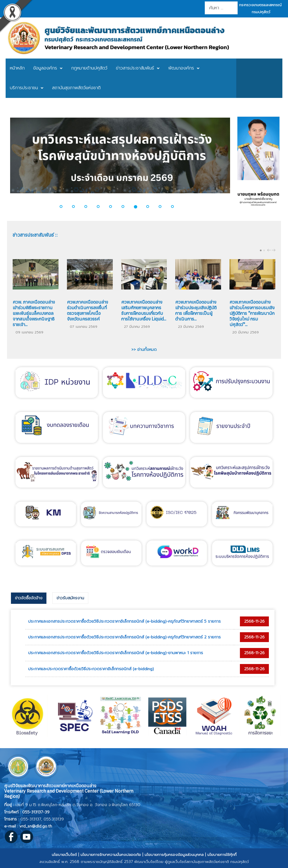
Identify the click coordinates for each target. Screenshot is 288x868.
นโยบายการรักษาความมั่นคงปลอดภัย (111, 855)
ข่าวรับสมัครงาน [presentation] (70, 598)
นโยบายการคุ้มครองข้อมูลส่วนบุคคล (174, 855)
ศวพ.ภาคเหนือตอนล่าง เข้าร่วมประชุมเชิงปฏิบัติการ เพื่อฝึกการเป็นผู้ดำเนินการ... (196, 310)
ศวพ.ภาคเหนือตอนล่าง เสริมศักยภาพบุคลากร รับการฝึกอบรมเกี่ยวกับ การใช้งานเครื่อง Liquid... (144, 310)
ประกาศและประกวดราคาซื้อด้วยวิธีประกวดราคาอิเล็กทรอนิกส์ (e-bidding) (91, 669)
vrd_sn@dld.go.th (36, 826)
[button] (64, 207)
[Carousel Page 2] (264, 250)
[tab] (29, 598)
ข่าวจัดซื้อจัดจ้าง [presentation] (29, 598)
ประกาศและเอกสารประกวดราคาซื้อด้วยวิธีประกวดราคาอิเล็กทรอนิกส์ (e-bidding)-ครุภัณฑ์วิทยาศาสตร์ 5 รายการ (124, 621)
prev (270, 250)
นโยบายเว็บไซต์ (64, 855)
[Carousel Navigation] (271, 250)
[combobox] (221, 8)
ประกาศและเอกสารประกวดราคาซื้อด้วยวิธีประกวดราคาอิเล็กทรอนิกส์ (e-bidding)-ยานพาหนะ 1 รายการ (116, 653)
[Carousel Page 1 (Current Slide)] (261, 250)
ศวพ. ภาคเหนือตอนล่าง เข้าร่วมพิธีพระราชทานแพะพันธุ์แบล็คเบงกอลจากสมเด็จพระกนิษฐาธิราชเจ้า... (34, 313)
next (274, 250)
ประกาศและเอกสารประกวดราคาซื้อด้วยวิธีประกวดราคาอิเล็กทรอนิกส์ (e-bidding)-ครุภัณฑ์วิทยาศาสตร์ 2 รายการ (124, 637)
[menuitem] (17, 68)
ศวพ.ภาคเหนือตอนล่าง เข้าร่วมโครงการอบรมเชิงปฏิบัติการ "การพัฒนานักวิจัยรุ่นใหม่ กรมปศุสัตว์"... (252, 313)
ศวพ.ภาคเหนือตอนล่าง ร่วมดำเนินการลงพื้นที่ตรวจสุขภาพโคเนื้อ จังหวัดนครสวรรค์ (87, 310)
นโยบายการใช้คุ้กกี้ (222, 855)
